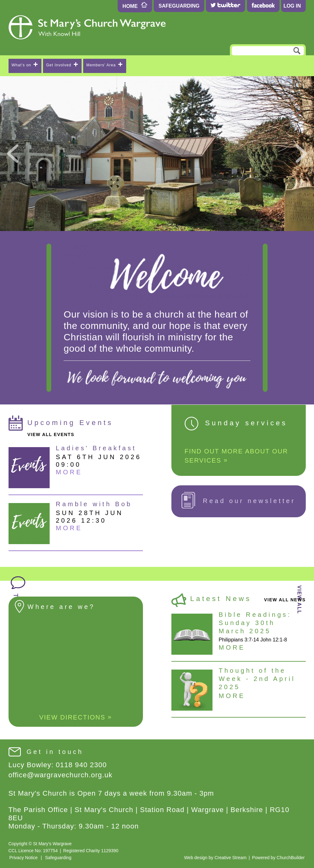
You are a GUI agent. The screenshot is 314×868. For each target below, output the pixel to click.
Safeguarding (179, 6)
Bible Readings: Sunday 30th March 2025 (255, 623)
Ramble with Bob (94, 504)
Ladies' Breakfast (96, 448)
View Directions (76, 717)
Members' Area (104, 65)
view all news (285, 600)
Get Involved (62, 65)
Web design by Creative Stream (215, 858)
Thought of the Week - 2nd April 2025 (257, 679)
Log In (292, 6)
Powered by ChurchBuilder (278, 858)
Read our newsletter (239, 500)
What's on (25, 65)
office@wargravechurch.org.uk (61, 775)
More (69, 472)
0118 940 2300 (81, 765)
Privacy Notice (24, 858)
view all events (51, 434)
